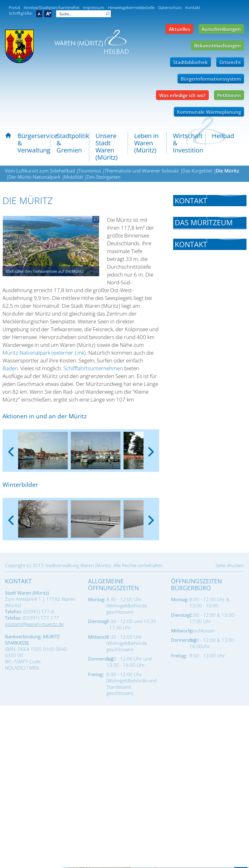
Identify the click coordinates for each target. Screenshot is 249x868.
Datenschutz (170, 7)
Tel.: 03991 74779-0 (195, 481)
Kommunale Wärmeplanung (209, 112)
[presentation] (11, 447)
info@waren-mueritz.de (214, 489)
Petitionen (229, 95)
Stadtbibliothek (190, 62)
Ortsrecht (230, 62)
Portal (14, 7)
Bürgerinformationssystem (211, 79)
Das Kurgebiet (197, 171)
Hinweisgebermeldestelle (131, 7)
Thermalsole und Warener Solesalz (142, 171)
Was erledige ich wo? (182, 95)
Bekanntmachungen (217, 46)
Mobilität (73, 177)
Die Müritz (227, 171)
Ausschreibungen (221, 29)
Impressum (94, 7)
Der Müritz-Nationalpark (34, 177)
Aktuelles (179, 29)
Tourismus (90, 171)
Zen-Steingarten (103, 177)
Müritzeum (186, 421)
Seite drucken (230, 565)
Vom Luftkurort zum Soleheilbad (40, 171)
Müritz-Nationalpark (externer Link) (44, 353)
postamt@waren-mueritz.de (34, 624)
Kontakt (193, 7)
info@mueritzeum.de (211, 267)
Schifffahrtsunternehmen (93, 368)
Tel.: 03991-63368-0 (195, 251)
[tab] (210, 201)
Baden (10, 368)
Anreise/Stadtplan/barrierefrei (51, 7)
